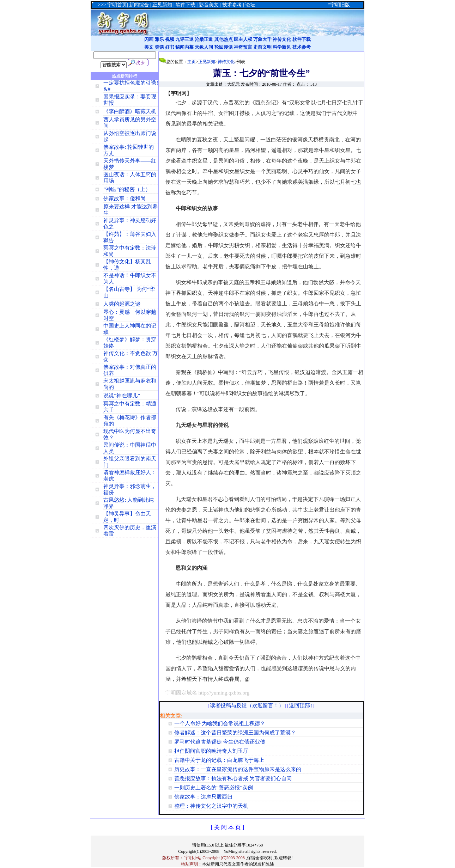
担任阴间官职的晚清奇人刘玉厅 (211, 751)
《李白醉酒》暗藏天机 (130, 111)
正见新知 (207, 62)
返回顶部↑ (301, 705)
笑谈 (159, 47)
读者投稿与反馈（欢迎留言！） (247, 705)
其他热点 (224, 39)
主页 (192, 62)
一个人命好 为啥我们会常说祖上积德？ (220, 723)
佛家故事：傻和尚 (125, 198)
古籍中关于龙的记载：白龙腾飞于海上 (219, 760)
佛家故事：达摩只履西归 (203, 797)
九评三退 (184, 39)
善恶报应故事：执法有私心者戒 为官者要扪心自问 (233, 778)
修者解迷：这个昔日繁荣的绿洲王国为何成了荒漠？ (235, 733)
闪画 (149, 39)
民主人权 (243, 39)
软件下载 (302, 39)
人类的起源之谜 (122, 304)
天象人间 (204, 47)
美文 (149, 47)
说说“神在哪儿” (122, 396)
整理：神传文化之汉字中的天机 (211, 806)
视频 (170, 39)
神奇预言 (243, 47)
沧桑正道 (204, 39)
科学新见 (282, 47)
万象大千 (262, 39)
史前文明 (262, 47)
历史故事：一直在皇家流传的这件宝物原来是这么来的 (238, 769)
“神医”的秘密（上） (127, 189)
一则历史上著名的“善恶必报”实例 (214, 788)
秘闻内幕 (184, 47)
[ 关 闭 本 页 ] (228, 827)
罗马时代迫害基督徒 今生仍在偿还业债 (220, 742)
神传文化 (282, 39)
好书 (170, 47)
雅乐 (159, 39)
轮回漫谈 (224, 47)
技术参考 (302, 47)
